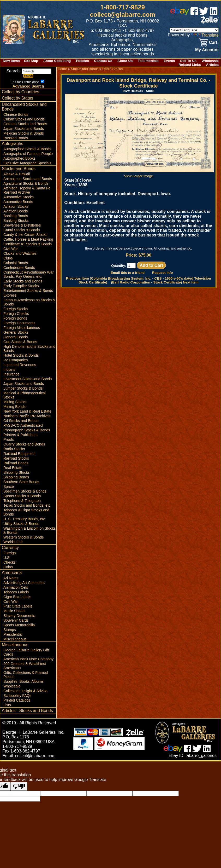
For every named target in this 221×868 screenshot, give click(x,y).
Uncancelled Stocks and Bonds (24, 107)
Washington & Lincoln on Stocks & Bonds (29, 530)
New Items (11, 61)
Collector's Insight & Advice (25, 691)
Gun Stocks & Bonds (20, 342)
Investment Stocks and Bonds (28, 379)
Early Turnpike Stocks (21, 286)
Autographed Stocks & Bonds (27, 149)
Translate (205, 35)
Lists (7, 705)
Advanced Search (28, 86)
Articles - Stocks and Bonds (27, 711)
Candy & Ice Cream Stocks (25, 235)
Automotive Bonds (18, 202)
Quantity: (124, 266)
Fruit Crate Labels (18, 606)
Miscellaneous (15, 639)
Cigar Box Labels (17, 597)
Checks (10, 562)
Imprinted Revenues (20, 365)
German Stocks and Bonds (25, 124)
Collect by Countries (20, 92)
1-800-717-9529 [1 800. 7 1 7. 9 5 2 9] (123, 7)
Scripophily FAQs (17, 696)
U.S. (7, 558)
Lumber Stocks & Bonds (23, 388)
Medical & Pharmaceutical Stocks (25, 395)
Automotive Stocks (19, 197)
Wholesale (210, 61)
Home (62, 69)
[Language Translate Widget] (194, 30)
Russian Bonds (16, 138)
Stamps (10, 630)
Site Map (31, 61)
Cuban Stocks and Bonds (24, 119)
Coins (8, 567)
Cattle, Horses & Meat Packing (28, 239)
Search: (29, 71)
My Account (207, 50)
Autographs (13, 144)
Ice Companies (16, 360)
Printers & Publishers (20, 435)
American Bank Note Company (28, 659)
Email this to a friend (128, 273)
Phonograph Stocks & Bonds (27, 430)
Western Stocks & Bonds (24, 537)
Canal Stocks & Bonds (22, 230)
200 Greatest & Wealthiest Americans (25, 666)
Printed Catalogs (17, 700)
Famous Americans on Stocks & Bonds (29, 302)
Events (169, 61)
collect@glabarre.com (123, 15)
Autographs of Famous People (28, 154)
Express (10, 295)
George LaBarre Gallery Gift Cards (26, 652)
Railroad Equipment (19, 454)
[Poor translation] (19, 786)
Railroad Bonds (16, 463)
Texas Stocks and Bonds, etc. (27, 505)
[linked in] (214, 13)
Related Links (190, 65)
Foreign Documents (19, 323)
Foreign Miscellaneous (22, 328)
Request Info (163, 273)
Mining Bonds (14, 407)
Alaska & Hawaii (17, 174)
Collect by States (17, 98)
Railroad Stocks (16, 458)
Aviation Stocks (16, 206)
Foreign (10, 553)
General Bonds (16, 337)
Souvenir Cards (16, 620)
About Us (125, 61)
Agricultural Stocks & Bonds (26, 183)
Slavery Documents (19, 616)
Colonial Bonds (16, 263)
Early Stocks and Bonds (23, 281)
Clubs (8, 258)
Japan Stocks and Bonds (24, 129)
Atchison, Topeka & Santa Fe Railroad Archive (27, 190)
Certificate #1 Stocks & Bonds (28, 244)
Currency (10, 548)
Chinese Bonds (16, 114)
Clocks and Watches (20, 253)
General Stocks (16, 332)
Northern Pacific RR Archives (27, 416)
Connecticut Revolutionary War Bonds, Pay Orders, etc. (28, 274)
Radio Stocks (14, 449)
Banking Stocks (16, 221)
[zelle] (210, 22)
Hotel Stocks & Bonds (21, 355)
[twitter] (204, 13)
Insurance (11, 374)
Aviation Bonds (16, 211)
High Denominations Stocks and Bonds (29, 349)
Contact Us (103, 61)
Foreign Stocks (16, 309)
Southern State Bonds (21, 482)
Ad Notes (11, 578)
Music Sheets (14, 611)
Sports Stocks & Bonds (22, 496)
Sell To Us (188, 61)
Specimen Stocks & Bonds (25, 491)
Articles (212, 65)
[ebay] (180, 13)
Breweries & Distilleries (22, 225)
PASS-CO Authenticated (23, 425)
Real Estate (13, 468)
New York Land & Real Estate (27, 411)
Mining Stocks (15, 402)
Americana (12, 573)
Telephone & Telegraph (22, 501)
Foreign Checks (16, 314)
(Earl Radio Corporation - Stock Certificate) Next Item (155, 282)
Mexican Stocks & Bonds (24, 133)
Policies (82, 61)
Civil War (11, 249)
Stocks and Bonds (19, 169)
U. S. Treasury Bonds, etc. (25, 519)
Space (9, 487)
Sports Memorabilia (19, 625)
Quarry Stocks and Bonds (24, 444)
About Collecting (57, 61)
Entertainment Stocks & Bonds (28, 291)
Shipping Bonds (16, 477)
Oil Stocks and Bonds (21, 421)
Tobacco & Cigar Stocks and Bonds (26, 512)
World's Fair (13, 542)
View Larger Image (139, 174)
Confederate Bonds (19, 268)
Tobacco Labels (16, 592)
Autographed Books (19, 158)
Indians (9, 369)
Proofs (9, 439)
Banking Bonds (16, 216)
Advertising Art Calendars (24, 583)
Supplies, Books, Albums (23, 681)
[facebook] (194, 13)
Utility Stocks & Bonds (21, 524)
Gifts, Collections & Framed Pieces (26, 675)
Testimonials (148, 61)
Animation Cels (16, 587)
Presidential (13, 634)
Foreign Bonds (15, 318)
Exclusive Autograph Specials (27, 163)
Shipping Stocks (16, 472)
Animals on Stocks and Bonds (28, 179)
